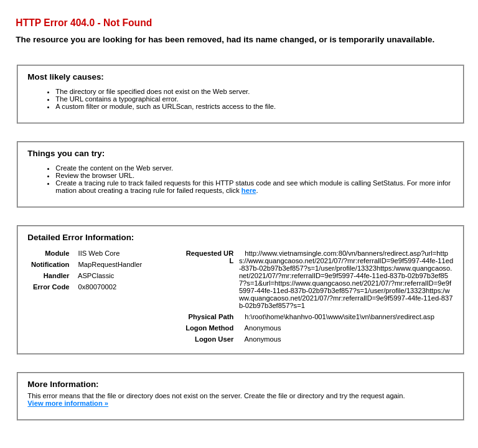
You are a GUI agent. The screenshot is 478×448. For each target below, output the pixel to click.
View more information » (68, 403)
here (249, 190)
